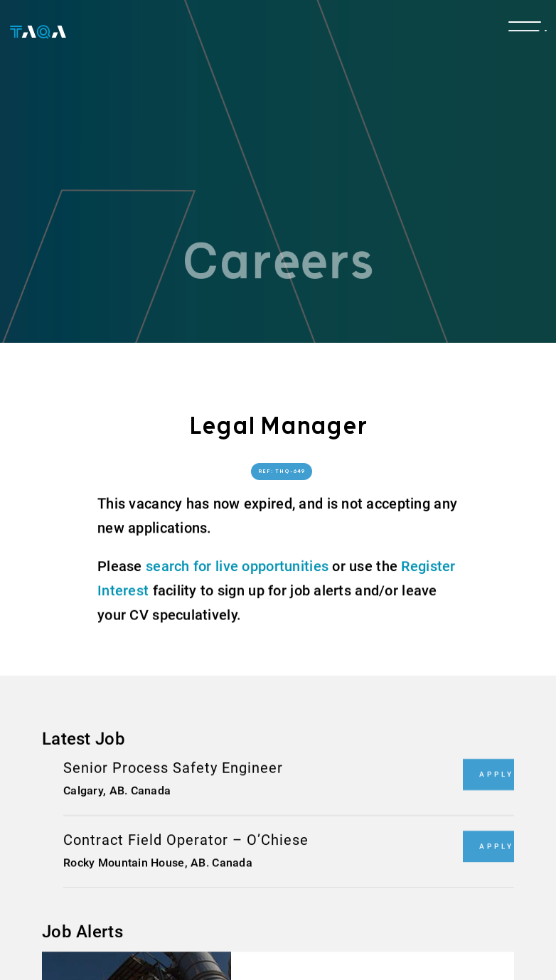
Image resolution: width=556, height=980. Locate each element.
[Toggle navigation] (525, 30)
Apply (497, 774)
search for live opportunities (237, 566)
